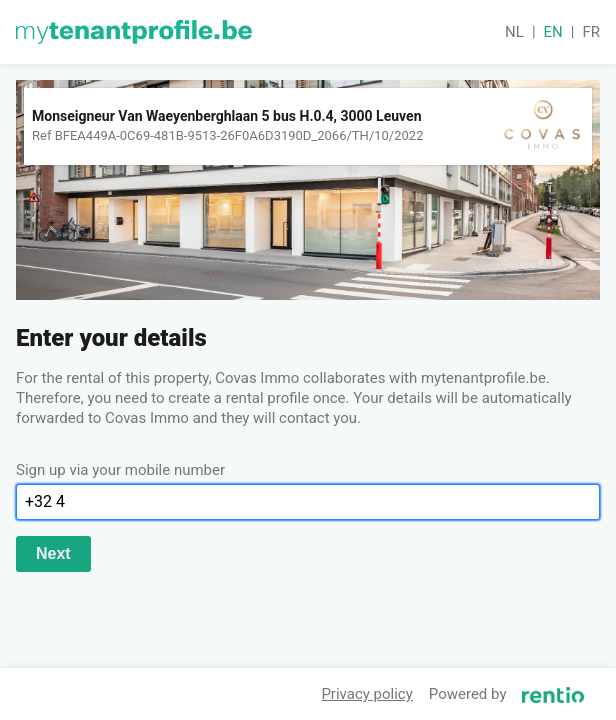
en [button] (553, 32)
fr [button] (591, 32)
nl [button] (514, 32)
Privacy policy (366, 694)
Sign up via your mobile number (120, 470)
